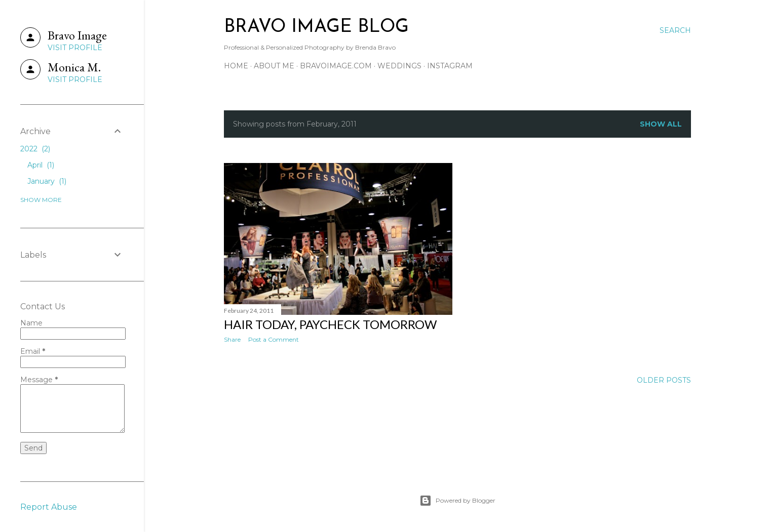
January (47, 181)
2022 (35, 149)
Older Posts (664, 380)
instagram (450, 66)
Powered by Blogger (457, 501)
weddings (399, 66)
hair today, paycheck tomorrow (330, 324)
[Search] (675, 30)
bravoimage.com (336, 66)
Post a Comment (274, 339)
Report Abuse (49, 507)
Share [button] (232, 339)
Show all (661, 124)
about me (274, 66)
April (41, 165)
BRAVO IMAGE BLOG (316, 27)
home (236, 66)
